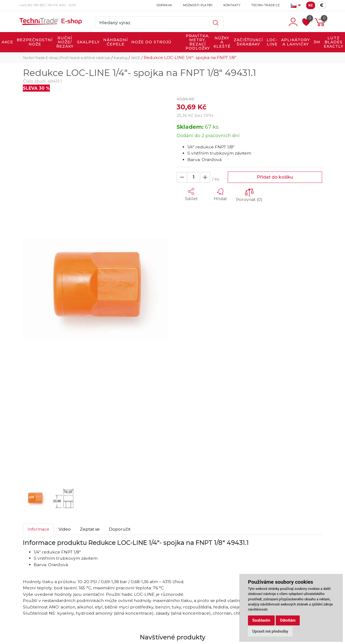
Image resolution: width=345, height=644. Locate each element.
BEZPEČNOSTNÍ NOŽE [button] (35, 42)
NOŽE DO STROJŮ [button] (151, 42)
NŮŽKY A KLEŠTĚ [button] (222, 42)
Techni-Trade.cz (266, 5)
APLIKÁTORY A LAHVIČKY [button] (296, 42)
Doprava (164, 5)
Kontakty (232, 5)
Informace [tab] (38, 529)
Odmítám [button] (288, 620)
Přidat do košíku (275, 177)
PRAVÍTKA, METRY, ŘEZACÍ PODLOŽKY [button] (198, 42)
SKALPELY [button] (88, 42)
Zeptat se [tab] (90, 529)
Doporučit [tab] (120, 529)
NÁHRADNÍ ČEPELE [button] (116, 42)
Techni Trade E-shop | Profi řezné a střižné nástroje (67, 58)
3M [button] (317, 42)
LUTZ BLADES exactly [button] (334, 42)
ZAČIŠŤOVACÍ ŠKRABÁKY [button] (248, 42)
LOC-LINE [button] (272, 42)
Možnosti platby (198, 5)
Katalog (121, 58)
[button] (34, 289)
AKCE (7, 42)
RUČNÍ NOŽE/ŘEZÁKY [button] (65, 42)
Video (65, 529)
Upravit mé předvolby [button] (270, 631)
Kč (311, 5)
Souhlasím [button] (261, 620)
